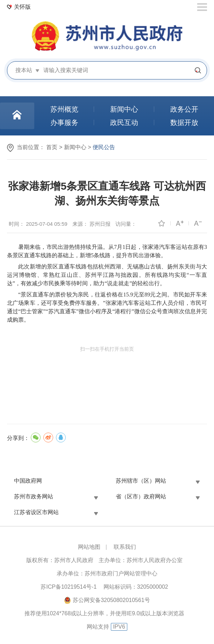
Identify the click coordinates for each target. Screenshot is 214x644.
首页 (52, 147)
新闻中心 (75, 147)
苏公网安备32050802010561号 (111, 600)
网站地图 (89, 547)
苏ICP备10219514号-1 (69, 587)
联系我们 (125, 547)
